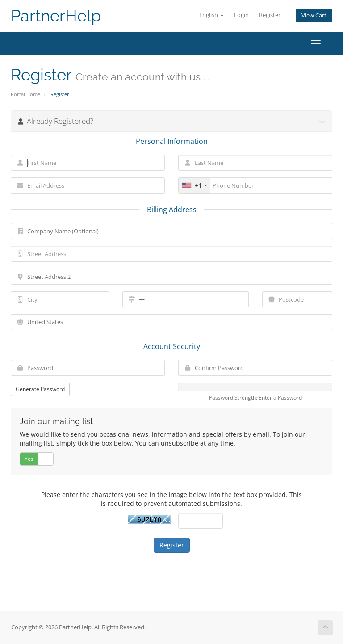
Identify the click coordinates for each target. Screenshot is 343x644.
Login (241, 15)
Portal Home (25, 94)
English (211, 15)
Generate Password (40, 389)
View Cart (314, 15)
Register (270, 15)
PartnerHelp (56, 16)
